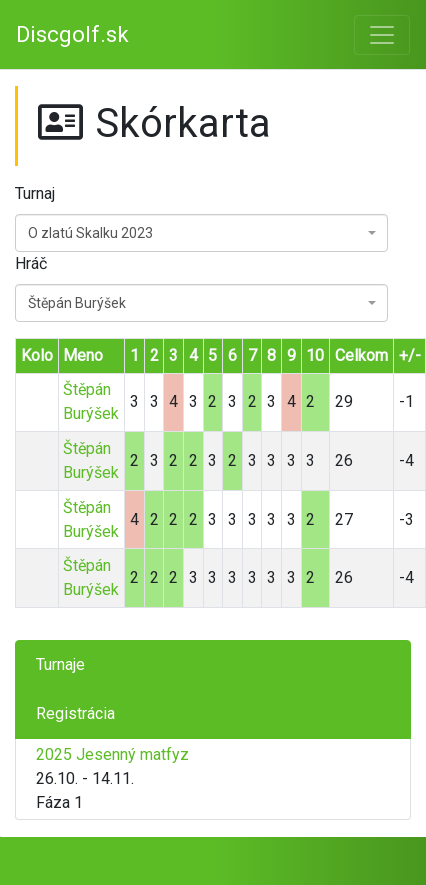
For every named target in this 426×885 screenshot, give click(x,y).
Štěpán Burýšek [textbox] (77, 303)
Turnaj (35, 193)
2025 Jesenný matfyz (112, 754)
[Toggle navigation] (382, 35)
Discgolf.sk (72, 34)
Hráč (31, 263)
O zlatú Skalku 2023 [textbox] (90, 233)
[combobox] (201, 233)
